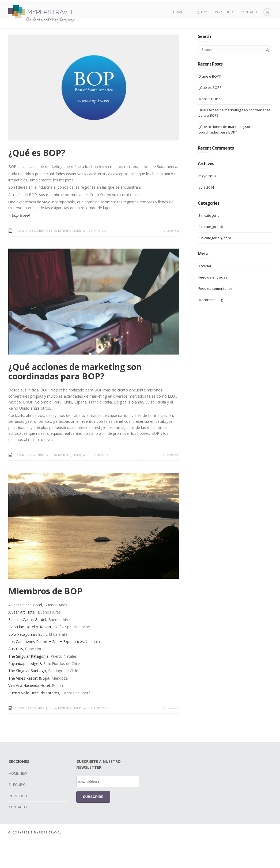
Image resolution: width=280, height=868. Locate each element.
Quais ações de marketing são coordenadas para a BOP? (234, 140)
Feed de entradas (213, 304)
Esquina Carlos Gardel (27, 646)
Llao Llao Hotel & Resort (30, 654)
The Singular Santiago (27, 697)
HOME (178, 12)
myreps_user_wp (73, 257)
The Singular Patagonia (28, 683)
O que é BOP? (209, 103)
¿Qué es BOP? (37, 179)
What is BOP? (209, 125)
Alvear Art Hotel (22, 639)
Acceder (205, 293)
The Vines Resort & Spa (29, 705)
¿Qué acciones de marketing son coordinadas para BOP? (75, 398)
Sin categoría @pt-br (215, 265)
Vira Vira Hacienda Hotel (29, 712)
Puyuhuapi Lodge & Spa (29, 690)
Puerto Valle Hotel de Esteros (34, 720)
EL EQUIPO (199, 12)
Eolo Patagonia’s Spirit (28, 661)
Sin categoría (209, 242)
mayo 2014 (207, 203)
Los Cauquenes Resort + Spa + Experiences (46, 668)
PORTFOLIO (224, 12)
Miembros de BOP (45, 618)
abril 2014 (206, 214)
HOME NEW (18, 800)
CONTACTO (250, 12)
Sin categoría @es (36, 257)
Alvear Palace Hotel (25, 632)
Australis (16, 675)
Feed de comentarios (215, 315)
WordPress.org (211, 326)
